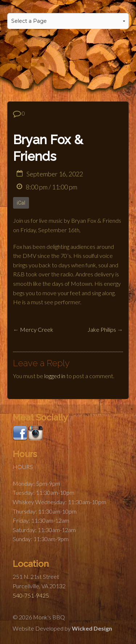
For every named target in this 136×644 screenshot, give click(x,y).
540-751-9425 (31, 595)
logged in (55, 376)
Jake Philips (102, 329)
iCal (21, 203)
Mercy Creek (37, 329)
